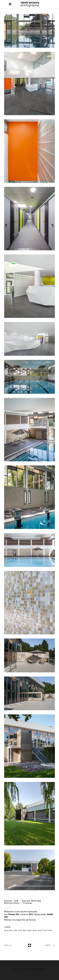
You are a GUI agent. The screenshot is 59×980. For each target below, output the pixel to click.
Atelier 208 (11, 931)
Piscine (22, 931)
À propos (20, 970)
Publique (32, 931)
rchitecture (45, 931)
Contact (29, 970)
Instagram (39, 970)
